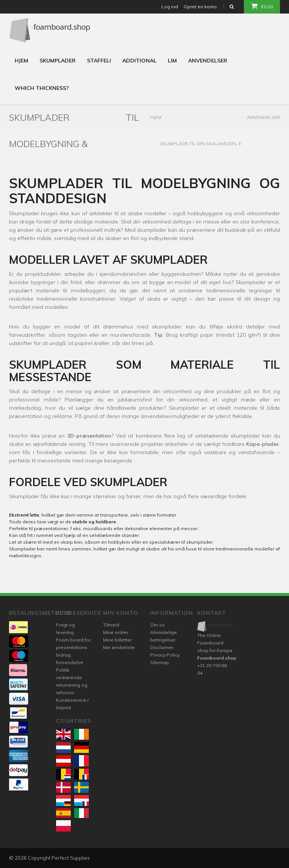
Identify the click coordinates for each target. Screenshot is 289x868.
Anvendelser (208, 61)
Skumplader (58, 61)
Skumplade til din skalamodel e (201, 144)
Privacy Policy (165, 655)
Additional (139, 61)
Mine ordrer (116, 632)
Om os (157, 625)
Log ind (170, 7)
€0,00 (262, 6)
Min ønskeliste (119, 647)
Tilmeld (111, 625)
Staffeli (99, 61)
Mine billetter (117, 640)
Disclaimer (162, 647)
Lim (172, 61)
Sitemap (160, 662)
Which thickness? (42, 88)
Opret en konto (200, 7)
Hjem (21, 61)
